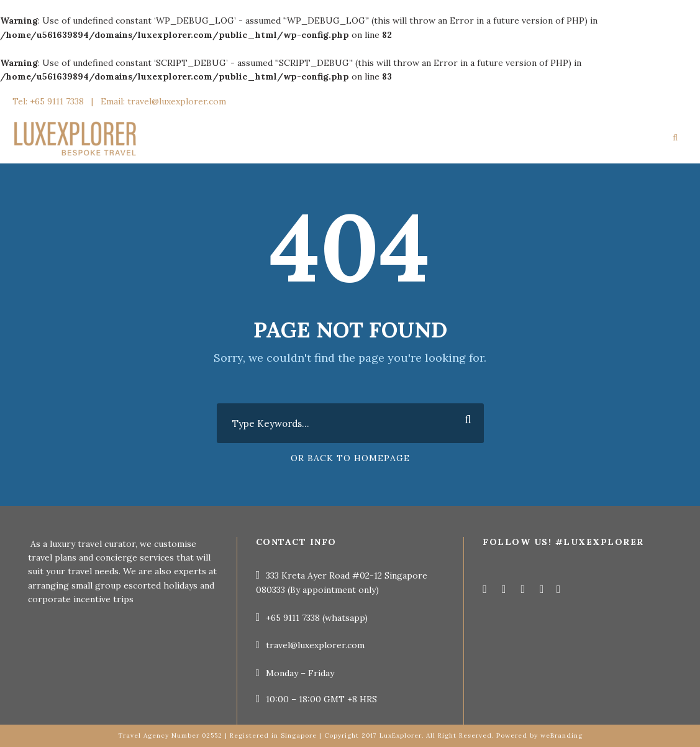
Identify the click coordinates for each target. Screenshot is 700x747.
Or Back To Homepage (350, 458)
